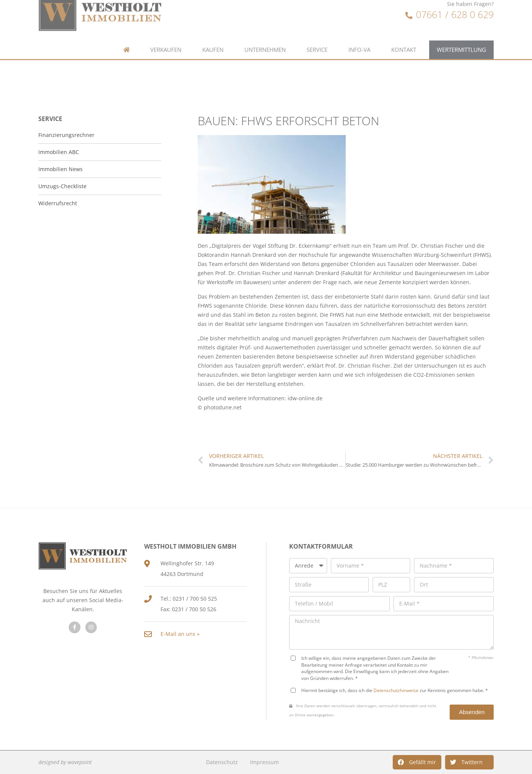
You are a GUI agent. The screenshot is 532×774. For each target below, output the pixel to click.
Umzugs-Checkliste (62, 186)
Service (317, 35)
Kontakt (404, 35)
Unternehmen (265, 35)
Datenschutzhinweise (396, 690)
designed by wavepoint (65, 762)
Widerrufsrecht (58, 203)
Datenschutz (222, 762)
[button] (417, 762)
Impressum (264, 762)
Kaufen (213, 35)
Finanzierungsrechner (66, 135)
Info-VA (359, 35)
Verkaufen (166, 35)
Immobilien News (61, 169)
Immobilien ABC (59, 152)
